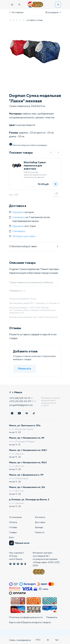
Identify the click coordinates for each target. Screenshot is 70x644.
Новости (40, 532)
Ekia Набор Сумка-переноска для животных (35, 166)
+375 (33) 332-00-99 (20, 401)
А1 (48, 640)
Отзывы (13, 527)
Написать (24, 368)
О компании (15, 517)
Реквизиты (52, 617)
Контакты (40, 517)
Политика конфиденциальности (26, 617)
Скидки (13, 532)
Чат (57, 640)
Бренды (39, 527)
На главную (16, 12)
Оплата (13, 522)
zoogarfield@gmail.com (21, 405)
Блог (12, 537)
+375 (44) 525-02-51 (20, 398)
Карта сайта (16, 622)
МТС (38, 640)
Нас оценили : (16, 556)
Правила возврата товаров (36, 622)
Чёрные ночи (19, 543)
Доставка (40, 522)
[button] (51, 153)
